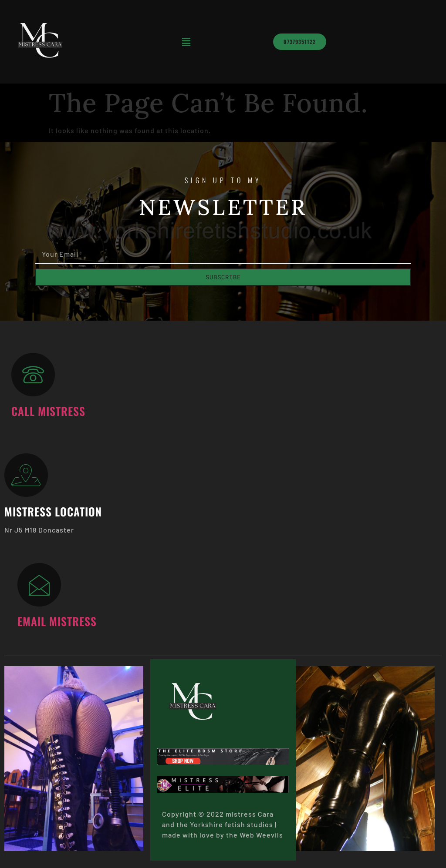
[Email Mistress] (39, 585)
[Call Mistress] (33, 375)
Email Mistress (57, 621)
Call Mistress (48, 411)
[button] (186, 42)
